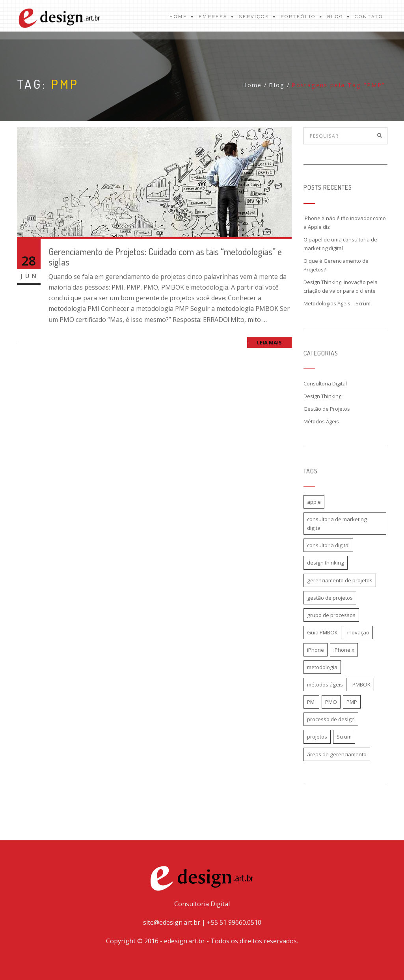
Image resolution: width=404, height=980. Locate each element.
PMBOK (361, 685)
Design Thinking (322, 396)
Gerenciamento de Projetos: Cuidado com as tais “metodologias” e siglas (165, 257)
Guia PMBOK (322, 632)
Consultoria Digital (325, 383)
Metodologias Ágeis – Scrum (337, 303)
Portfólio (298, 17)
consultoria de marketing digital (337, 524)
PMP (352, 702)
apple (314, 502)
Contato (369, 17)
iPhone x (344, 650)
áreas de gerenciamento (337, 754)
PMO (331, 702)
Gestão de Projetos (327, 409)
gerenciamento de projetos (340, 580)
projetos (317, 737)
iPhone (316, 650)
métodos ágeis (325, 685)
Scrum (344, 737)
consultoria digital (328, 545)
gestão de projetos (330, 598)
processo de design (331, 719)
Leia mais (269, 342)
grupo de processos (331, 615)
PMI (311, 702)
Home (178, 17)
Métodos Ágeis (321, 421)
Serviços (254, 17)
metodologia (322, 667)
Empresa (213, 17)
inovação (358, 632)
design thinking (326, 563)
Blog (335, 17)
